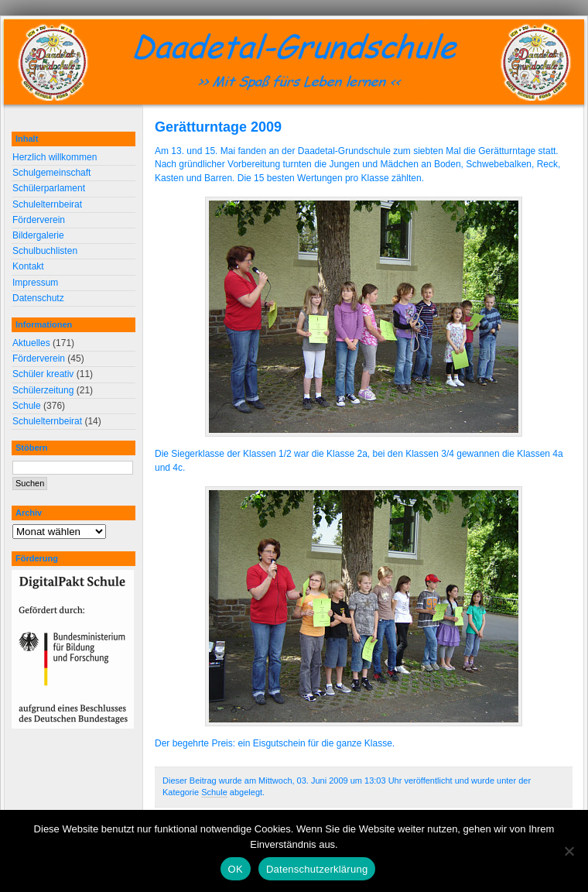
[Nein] (569, 851)
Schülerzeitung (43, 390)
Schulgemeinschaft (51, 173)
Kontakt (28, 266)
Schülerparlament (49, 188)
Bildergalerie (38, 235)
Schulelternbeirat (47, 204)
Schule (214, 792)
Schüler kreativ (43, 374)
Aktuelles (31, 343)
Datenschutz (38, 298)
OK (236, 869)
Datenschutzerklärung (317, 869)
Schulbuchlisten (45, 251)
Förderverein (39, 220)
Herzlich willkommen (55, 157)
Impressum (35, 283)
